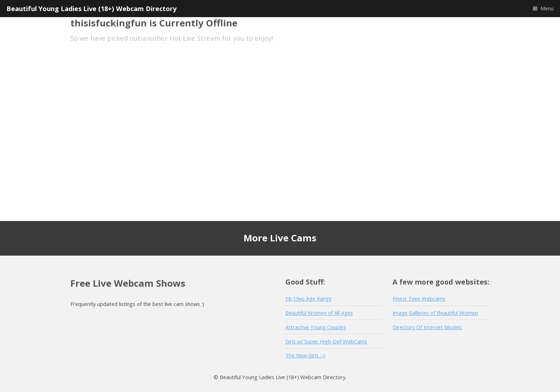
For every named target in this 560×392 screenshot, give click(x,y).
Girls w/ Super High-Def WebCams (326, 341)
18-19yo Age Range (309, 298)
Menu (547, 8)
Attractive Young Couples (316, 327)
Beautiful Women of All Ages (319, 313)
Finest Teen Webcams (419, 298)
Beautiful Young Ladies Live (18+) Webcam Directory (91, 8)
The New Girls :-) (305, 355)
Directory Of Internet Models (427, 327)
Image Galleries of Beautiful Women (435, 313)
